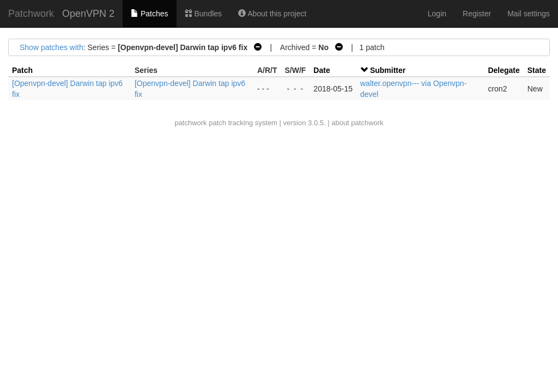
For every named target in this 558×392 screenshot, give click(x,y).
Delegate (504, 70)
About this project (272, 14)
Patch (22, 70)
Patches (149, 14)
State (537, 70)
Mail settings (529, 14)
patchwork (190, 123)
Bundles (203, 14)
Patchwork (31, 14)
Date (322, 70)
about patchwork (357, 123)
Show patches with (51, 47)
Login (437, 14)
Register (477, 14)
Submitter (388, 70)
